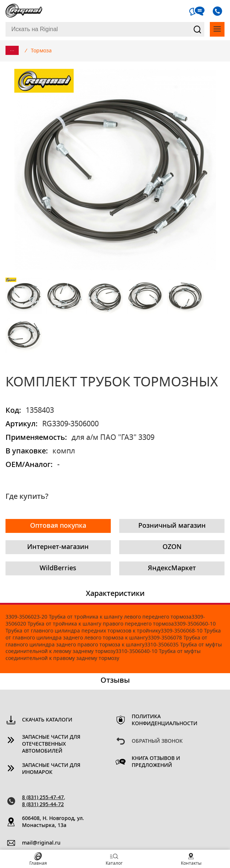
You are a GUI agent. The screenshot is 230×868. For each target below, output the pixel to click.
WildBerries (58, 568)
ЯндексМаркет (172, 568)
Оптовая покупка (58, 526)
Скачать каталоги (47, 720)
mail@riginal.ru (41, 843)
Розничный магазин (172, 526)
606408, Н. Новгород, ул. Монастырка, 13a (53, 822)
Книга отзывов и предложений (156, 762)
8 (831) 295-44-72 (43, 805)
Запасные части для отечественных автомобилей (51, 744)
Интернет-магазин (58, 547)
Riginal (24, 11)
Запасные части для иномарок (51, 769)
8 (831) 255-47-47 (43, 798)
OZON (172, 547)
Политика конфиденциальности (165, 720)
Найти (198, 29)
